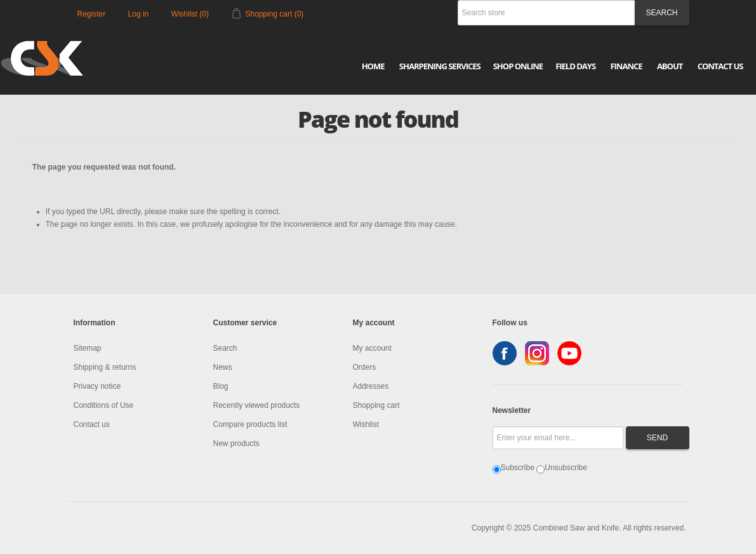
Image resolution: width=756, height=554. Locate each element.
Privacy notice (97, 386)
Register (92, 14)
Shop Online (518, 66)
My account (372, 348)
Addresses (371, 386)
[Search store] (547, 13)
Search (225, 348)
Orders (365, 367)
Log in (139, 14)
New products (236, 443)
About (670, 66)
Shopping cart (376, 405)
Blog (221, 386)
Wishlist (366, 424)
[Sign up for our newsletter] (558, 438)
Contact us (92, 424)
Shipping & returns (105, 367)
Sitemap (88, 348)
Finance (626, 66)
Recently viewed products (257, 405)
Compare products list (250, 424)
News (223, 367)
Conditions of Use (104, 405)
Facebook (505, 353)
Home (373, 66)
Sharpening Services (440, 66)
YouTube (569, 353)
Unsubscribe (566, 468)
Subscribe (518, 468)
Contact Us (720, 66)
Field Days (575, 66)
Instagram (537, 353)
